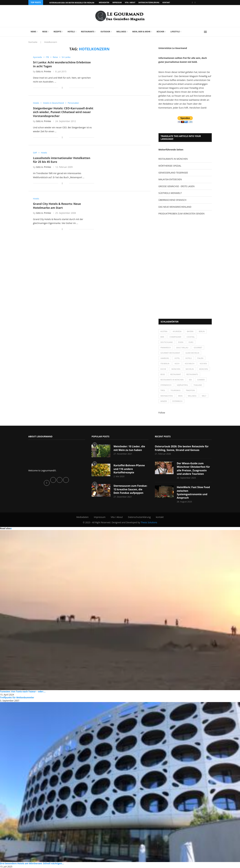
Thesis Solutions (149, 522)
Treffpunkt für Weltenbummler (17, 697)
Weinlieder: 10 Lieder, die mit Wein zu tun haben (129, 448)
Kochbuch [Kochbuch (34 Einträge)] (190, 363)
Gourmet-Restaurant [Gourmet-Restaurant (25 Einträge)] (170, 353)
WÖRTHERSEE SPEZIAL (170, 166)
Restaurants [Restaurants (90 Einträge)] (192, 374)
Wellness (121, 32)
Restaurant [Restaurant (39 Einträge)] (176, 374)
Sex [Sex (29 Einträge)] (190, 380)
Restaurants (88, 32)
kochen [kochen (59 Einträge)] (203, 363)
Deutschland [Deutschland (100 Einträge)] (167, 342)
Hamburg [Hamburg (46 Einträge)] (165, 358)
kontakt (166, 3)
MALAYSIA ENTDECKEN (170, 179)
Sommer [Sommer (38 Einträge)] (201, 380)
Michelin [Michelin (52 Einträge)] (190, 369)
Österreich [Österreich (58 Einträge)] (177, 401)
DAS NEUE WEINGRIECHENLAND (175, 207)
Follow (162, 413)
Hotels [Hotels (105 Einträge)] (189, 358)
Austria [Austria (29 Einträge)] (164, 331)
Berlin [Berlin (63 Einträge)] (202, 331)
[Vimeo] (195, 3)
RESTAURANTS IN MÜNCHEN (173, 159)
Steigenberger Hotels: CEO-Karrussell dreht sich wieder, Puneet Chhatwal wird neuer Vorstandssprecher (63, 112)
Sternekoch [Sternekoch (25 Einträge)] (166, 385)
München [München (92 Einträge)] (203, 369)
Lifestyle (175, 32)
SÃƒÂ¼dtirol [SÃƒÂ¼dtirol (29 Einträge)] (182, 385)
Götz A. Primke (44, 71)
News (33, 32)
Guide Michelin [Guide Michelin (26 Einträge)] (192, 353)
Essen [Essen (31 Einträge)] (181, 342)
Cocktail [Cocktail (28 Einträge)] (191, 337)
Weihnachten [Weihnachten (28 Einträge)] (167, 396)
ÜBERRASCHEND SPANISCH (172, 200)
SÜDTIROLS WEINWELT (170, 193)
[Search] (210, 32)
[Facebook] (192, 3)
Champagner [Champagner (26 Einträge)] (175, 337)
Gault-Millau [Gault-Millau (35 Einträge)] (182, 347)
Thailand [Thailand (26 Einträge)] (198, 385)
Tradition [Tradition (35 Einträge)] (190, 390)
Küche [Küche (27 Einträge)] (163, 369)
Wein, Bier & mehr (141, 32)
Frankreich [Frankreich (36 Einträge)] (166, 347)
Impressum (117, 3)
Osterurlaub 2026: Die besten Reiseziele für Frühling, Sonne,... (76, 3)
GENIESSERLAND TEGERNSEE (173, 173)
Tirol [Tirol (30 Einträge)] (163, 390)
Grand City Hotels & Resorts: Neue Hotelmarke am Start (57, 206)
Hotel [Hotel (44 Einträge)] (177, 358)
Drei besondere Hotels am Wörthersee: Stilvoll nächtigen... (32, 863)
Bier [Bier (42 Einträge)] (162, 337)
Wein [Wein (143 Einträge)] (180, 396)
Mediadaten (104, 3)
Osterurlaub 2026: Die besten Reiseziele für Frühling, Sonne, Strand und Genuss (182, 448)
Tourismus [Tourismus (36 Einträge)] (175, 390)
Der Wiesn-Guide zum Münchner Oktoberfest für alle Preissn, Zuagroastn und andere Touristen (193, 469)
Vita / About (130, 3)
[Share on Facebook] (62, 88)
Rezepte (58, 32)
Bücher (160, 32)
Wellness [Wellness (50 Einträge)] (192, 396)
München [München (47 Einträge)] (176, 369)
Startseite (33, 42)
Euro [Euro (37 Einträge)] (191, 342)
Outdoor (105, 32)
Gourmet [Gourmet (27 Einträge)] (198, 347)
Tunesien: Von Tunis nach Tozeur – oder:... (23, 691)
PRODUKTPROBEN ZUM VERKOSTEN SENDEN (182, 214)
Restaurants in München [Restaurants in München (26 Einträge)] (172, 380)
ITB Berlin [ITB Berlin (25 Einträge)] (165, 363)
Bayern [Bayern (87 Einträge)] (190, 331)
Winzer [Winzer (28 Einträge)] (164, 401)
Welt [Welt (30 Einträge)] (204, 396)
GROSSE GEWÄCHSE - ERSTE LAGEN (177, 186)
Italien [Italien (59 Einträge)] (200, 358)
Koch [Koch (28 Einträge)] (177, 363)
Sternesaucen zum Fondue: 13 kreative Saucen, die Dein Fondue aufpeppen (130, 489)
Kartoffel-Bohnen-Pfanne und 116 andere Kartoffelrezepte (129, 469)
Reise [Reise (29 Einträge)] (163, 374)
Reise (45, 32)
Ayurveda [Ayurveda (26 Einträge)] (177, 331)
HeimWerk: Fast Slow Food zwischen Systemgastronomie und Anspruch (193, 492)
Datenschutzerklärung (149, 3)
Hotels (71, 32)
